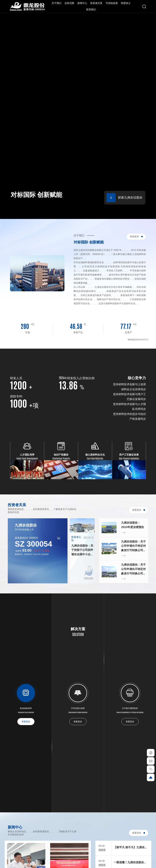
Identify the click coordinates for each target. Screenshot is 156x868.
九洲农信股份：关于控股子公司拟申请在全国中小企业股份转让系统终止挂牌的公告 (82, 550)
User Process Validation (129, 458)
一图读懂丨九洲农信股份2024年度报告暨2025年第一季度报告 (131, 863)
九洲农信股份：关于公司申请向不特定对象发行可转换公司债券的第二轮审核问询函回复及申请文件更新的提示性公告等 (133, 569)
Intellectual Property (61, 458)
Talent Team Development (27, 458)
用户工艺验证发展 (129, 455)
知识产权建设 (61, 455)
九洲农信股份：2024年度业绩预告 (132, 525)
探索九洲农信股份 (124, 198)
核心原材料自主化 (95, 455)
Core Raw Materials (95, 458)
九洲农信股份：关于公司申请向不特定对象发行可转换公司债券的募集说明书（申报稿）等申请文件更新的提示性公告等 (133, 546)
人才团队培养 (27, 455)
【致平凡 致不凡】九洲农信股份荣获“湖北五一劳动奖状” (130, 848)
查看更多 (136, 237)
